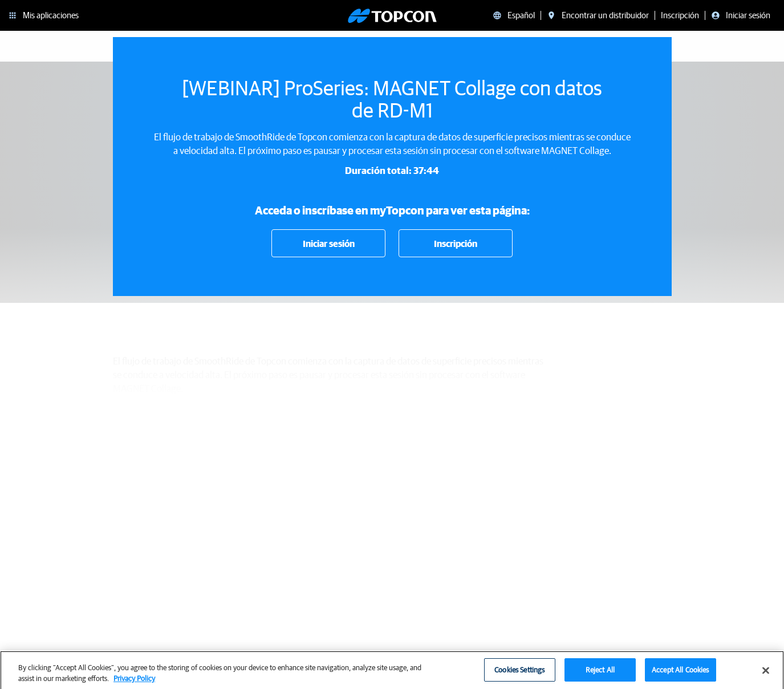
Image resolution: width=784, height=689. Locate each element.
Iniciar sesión (329, 244)
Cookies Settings (519, 674)
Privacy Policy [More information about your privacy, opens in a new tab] (134, 684)
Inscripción (456, 244)
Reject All (600, 674)
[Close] (766, 675)
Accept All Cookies (680, 674)
